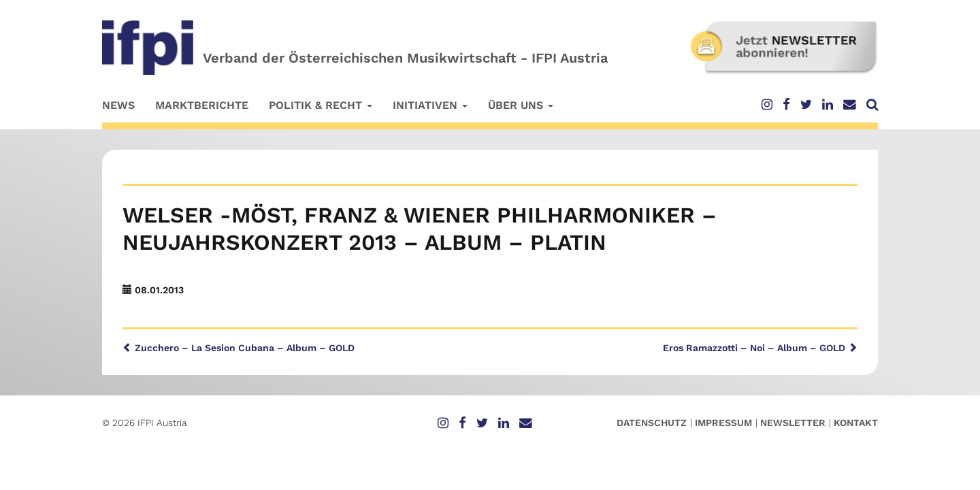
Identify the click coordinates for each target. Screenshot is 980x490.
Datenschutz (652, 423)
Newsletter (793, 423)
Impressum (723, 423)
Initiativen (430, 105)
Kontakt (856, 423)
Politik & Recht (321, 105)
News (118, 105)
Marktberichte (202, 105)
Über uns (521, 105)
